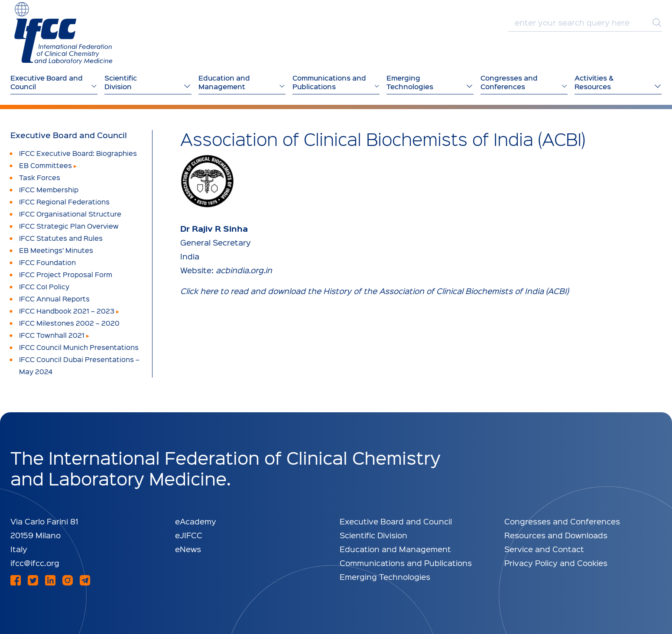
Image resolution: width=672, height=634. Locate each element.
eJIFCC (189, 535)
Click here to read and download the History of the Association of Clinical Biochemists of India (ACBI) (374, 291)
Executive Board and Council (69, 135)
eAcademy (196, 521)
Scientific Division (373, 535)
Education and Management (395, 549)
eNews (188, 549)
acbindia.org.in (244, 270)
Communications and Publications (406, 563)
